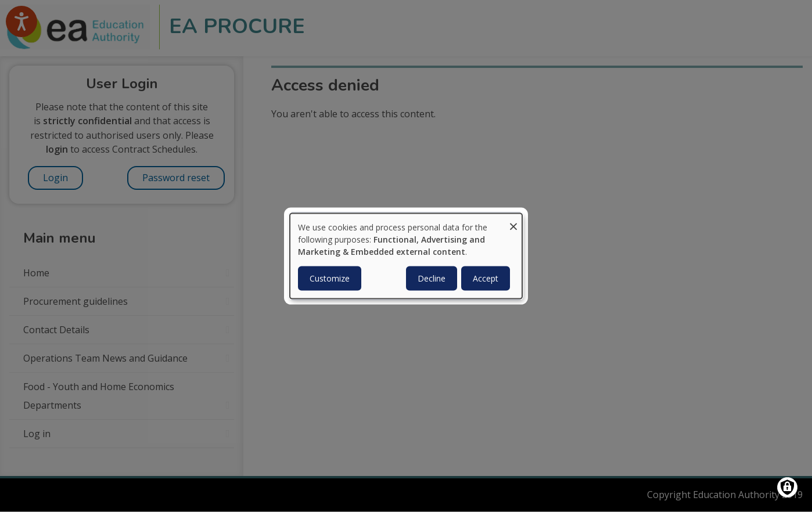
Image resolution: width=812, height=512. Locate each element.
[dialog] (406, 256)
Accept (486, 278)
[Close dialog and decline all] (513, 221)
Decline (432, 278)
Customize (330, 278)
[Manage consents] (787, 487)
